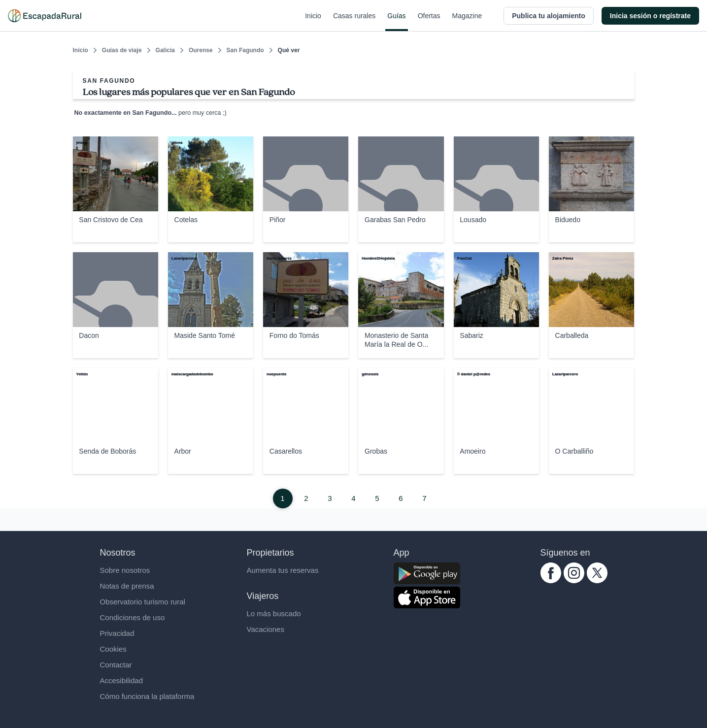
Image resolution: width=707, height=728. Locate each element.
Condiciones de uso (133, 617)
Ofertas (429, 22)
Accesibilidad (122, 680)
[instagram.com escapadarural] (574, 580)
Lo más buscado (274, 613)
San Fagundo (245, 50)
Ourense (201, 50)
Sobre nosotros (125, 570)
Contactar (116, 665)
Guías (396, 22)
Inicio (313, 22)
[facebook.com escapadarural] (551, 580)
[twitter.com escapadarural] (597, 580)
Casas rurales (354, 22)
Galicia (165, 50)
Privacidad (117, 633)
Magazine (467, 22)
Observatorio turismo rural (143, 602)
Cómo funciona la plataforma (147, 696)
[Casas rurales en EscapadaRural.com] (45, 16)
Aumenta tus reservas (283, 570)
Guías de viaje (122, 50)
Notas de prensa (127, 586)
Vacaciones (266, 629)
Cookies (113, 649)
